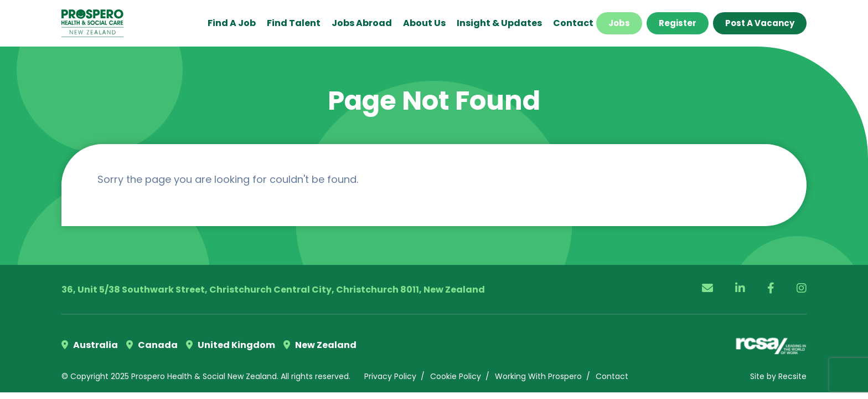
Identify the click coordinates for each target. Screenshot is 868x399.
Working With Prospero (538, 376)
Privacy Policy (390, 376)
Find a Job (232, 23)
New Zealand (320, 345)
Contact (573, 23)
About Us (424, 23)
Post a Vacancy (760, 23)
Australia (90, 345)
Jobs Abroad (362, 23)
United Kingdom (231, 345)
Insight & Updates (499, 23)
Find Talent (294, 23)
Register (678, 23)
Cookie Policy (456, 376)
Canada (152, 345)
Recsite (792, 376)
